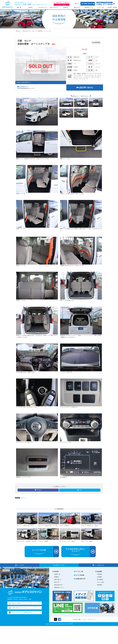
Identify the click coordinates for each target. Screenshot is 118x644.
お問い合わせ (85, 87)
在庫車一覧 (57, 574)
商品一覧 (19, 7)
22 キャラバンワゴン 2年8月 (67, 541)
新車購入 (31, 7)
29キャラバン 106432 (87, 541)
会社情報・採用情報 (112, 7)
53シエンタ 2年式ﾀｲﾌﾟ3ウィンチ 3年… (48, 526)
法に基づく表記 (77, 619)
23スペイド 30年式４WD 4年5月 (25, 526)
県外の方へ (57, 582)
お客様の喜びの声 (80, 579)
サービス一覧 (100, 7)
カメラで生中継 (80, 575)
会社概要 (99, 577)
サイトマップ (92, 619)
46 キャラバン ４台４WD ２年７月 (26, 541)
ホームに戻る (20, 565)
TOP (78, 4)
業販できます (77, 7)
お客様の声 (66, 7)
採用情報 (99, 585)
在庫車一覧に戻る (59, 565)
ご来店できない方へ (54, 7)
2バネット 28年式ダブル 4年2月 (90, 526)
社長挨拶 (99, 574)
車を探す (57, 572)
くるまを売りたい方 (42, 7)
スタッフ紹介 (101, 582)
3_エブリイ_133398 (43, 541)
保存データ (23, 498)
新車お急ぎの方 (58, 585)
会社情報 (99, 572)
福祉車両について (89, 7)
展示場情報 (100, 580)
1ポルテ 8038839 (64, 526)
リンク (85, 619)
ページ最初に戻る (98, 565)
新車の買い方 (58, 580)
